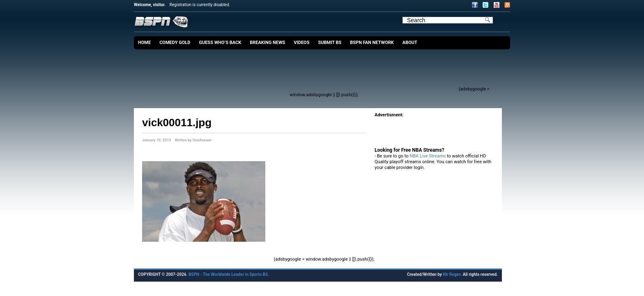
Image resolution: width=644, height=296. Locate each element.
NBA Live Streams (428, 156)
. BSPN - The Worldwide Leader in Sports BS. (228, 274)
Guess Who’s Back (220, 43)
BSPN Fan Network (372, 43)
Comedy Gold (175, 43)
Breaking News (267, 43)
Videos (301, 43)
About (410, 43)
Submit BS (330, 43)
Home (144, 43)
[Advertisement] (308, 72)
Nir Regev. (453, 274)
